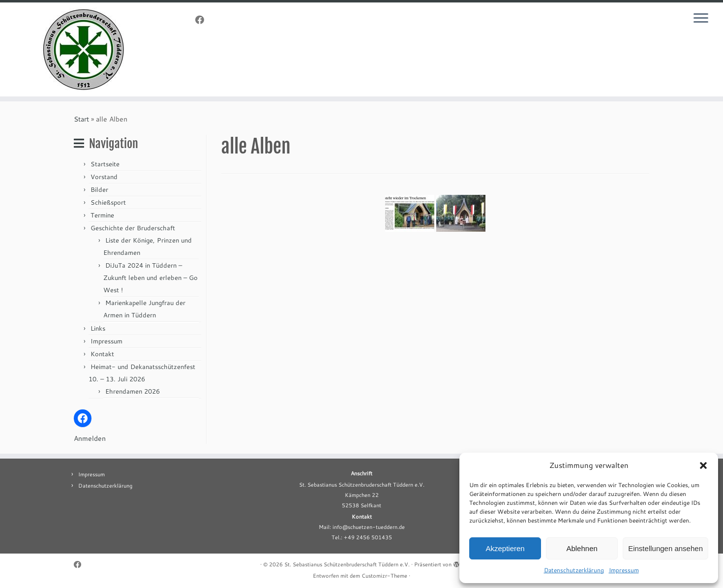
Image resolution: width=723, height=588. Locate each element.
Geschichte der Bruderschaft (133, 228)
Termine (102, 215)
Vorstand (104, 177)
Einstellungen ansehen (665, 548)
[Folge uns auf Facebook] (203, 20)
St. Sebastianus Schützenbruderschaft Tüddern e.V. (347, 564)
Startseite (105, 164)
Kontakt (102, 354)
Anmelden (90, 438)
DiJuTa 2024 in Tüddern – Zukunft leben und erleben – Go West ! (151, 278)
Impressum (624, 570)
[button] (703, 465)
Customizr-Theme (384, 576)
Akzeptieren (505, 548)
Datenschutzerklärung (574, 570)
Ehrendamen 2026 (133, 391)
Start (81, 119)
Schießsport (108, 202)
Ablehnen (582, 548)
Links (98, 328)
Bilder (99, 189)
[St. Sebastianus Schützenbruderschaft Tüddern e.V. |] (83, 49)
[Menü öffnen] (701, 19)
